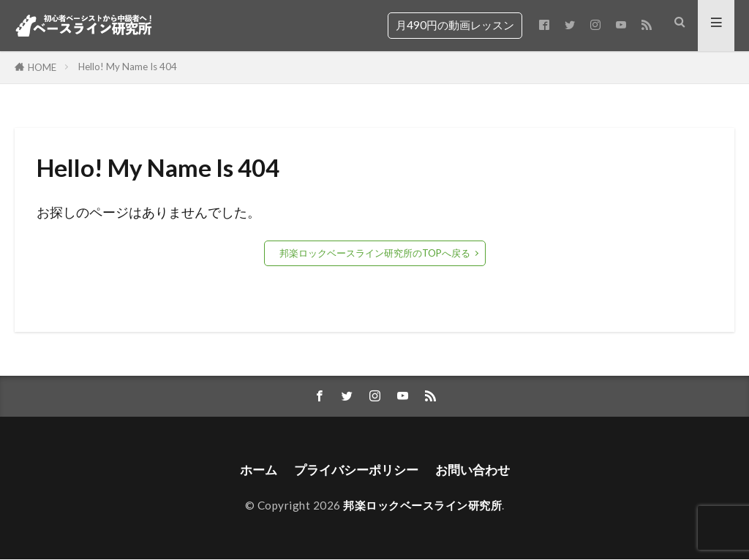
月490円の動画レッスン (455, 25)
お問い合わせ (477, 470)
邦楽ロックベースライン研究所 (422, 506)
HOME (42, 67)
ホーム (252, 470)
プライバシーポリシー (355, 470)
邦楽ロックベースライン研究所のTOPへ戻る (375, 253)
